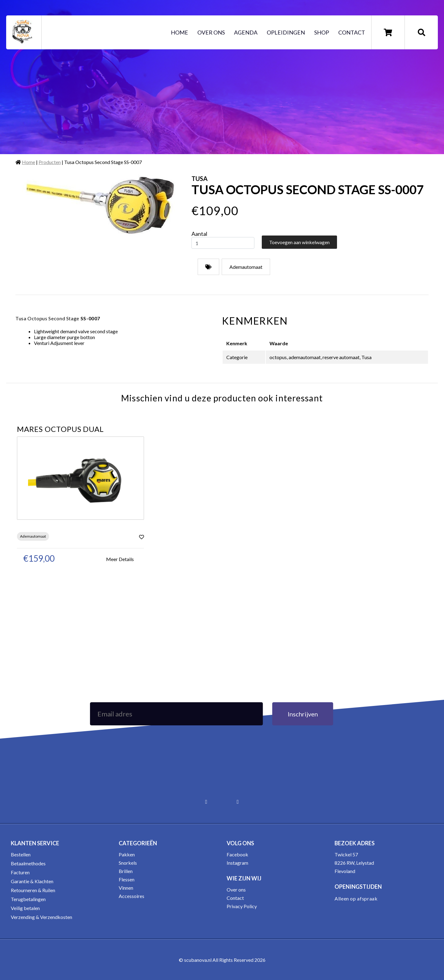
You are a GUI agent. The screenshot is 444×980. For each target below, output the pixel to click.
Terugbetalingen (28, 899)
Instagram (237, 863)
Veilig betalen (25, 908)
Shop (322, 32)
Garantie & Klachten (32, 881)
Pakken (127, 854)
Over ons (211, 32)
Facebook (237, 854)
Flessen (127, 879)
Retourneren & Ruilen (33, 890)
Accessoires (132, 896)
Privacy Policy (242, 906)
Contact (352, 32)
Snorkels (128, 863)
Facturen (20, 872)
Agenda (246, 32)
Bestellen (21, 854)
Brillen (126, 871)
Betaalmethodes (28, 863)
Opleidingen (286, 32)
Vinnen (126, 888)
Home (179, 32)
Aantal (199, 234)
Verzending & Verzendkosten (41, 917)
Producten (50, 162)
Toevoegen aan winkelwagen (299, 242)
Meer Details (120, 559)
